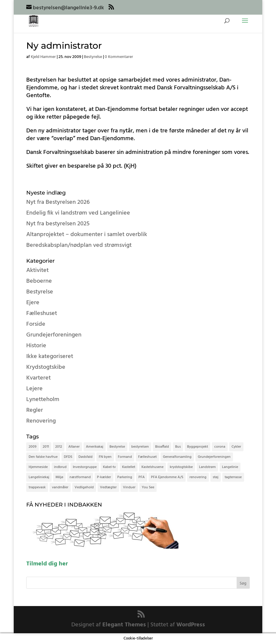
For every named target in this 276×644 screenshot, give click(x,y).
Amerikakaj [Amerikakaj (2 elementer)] (95, 447)
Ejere (33, 303)
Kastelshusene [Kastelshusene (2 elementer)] (152, 467)
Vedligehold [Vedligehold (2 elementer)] (84, 487)
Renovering (41, 421)
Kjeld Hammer (43, 57)
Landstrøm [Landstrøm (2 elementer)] (207, 467)
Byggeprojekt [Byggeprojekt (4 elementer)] (198, 447)
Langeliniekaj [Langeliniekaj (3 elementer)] (39, 477)
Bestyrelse (93, 57)
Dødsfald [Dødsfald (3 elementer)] (85, 457)
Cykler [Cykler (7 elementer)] (236, 447)
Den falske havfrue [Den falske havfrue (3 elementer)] (43, 457)
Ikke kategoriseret (50, 357)
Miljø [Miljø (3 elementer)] (59, 477)
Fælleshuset (42, 313)
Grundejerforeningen (54, 335)
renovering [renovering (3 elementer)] (198, 477)
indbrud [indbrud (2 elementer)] (60, 467)
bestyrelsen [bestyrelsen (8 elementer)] (140, 447)
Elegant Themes (124, 625)
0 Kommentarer (119, 57)
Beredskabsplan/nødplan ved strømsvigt (79, 245)
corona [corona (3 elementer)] (220, 447)
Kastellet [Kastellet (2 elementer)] (129, 467)
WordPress (191, 625)
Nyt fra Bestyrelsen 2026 (58, 202)
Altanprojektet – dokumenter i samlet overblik (87, 235)
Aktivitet (37, 270)
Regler (35, 410)
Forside (36, 324)
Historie (36, 346)
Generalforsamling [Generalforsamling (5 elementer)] (177, 457)
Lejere (34, 389)
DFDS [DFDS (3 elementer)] (68, 457)
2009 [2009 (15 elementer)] (33, 447)
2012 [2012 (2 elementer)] (59, 447)
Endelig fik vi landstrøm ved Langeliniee (78, 213)
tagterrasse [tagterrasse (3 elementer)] (233, 477)
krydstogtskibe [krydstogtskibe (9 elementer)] (181, 467)
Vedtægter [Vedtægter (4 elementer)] (108, 487)
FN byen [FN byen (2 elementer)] (105, 457)
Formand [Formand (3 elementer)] (125, 457)
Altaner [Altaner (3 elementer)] (74, 447)
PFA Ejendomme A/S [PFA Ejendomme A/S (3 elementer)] (167, 477)
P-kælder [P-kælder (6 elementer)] (104, 477)
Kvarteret (38, 378)
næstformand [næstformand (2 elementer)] (80, 477)
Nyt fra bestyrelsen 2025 (58, 224)
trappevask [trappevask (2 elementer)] (37, 487)
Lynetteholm (43, 400)
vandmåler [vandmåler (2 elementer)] (60, 487)
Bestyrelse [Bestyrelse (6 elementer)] (117, 447)
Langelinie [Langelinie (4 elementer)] (230, 467)
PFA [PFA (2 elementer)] (142, 477)
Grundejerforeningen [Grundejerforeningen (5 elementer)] (214, 457)
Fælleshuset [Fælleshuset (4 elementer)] (147, 457)
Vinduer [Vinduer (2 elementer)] (129, 487)
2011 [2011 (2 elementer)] (46, 447)
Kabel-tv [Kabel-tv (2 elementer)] (109, 467)
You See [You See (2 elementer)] (148, 487)
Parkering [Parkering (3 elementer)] (125, 477)
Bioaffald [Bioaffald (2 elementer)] (162, 447)
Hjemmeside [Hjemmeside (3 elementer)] (38, 467)
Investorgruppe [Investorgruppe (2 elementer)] (85, 467)
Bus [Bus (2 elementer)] (178, 447)
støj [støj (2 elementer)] (216, 477)
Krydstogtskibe (46, 367)
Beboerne (39, 281)
